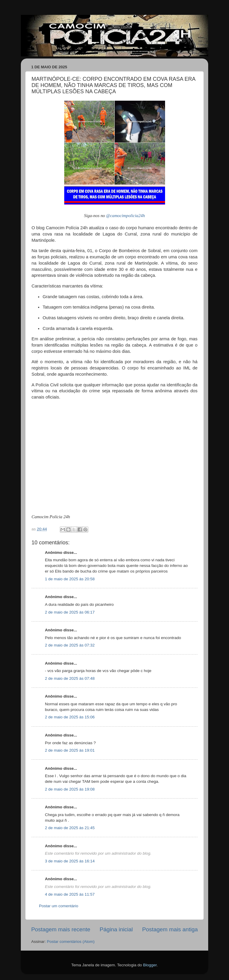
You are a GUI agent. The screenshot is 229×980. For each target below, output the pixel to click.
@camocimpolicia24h (126, 216)
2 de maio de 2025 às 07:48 (70, 678)
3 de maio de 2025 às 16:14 (70, 861)
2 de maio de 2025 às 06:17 (70, 612)
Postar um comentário (59, 906)
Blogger (150, 965)
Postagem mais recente (61, 929)
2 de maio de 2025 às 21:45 (70, 828)
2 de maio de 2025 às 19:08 (70, 789)
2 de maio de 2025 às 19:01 (70, 750)
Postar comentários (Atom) (71, 942)
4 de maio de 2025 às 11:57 (70, 894)
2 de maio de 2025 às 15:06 (70, 717)
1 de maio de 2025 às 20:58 (70, 579)
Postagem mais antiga (170, 929)
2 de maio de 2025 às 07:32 (70, 645)
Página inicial (116, 929)
